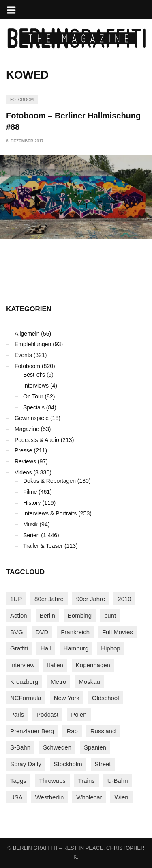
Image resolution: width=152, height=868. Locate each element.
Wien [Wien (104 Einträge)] (121, 797)
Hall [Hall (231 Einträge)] (46, 648)
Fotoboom (22, 100)
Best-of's (34, 375)
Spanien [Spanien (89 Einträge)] (95, 747)
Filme (30, 492)
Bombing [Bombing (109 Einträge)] (80, 615)
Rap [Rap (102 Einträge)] (72, 731)
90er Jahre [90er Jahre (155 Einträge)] (91, 599)
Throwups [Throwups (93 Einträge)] (52, 781)
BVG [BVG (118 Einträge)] (17, 632)
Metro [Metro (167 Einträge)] (58, 682)
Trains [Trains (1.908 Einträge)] (87, 781)
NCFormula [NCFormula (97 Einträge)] (26, 698)
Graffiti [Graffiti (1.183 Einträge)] (19, 648)
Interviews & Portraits (50, 513)
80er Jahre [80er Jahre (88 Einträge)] (49, 599)
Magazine (27, 429)
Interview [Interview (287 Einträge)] (22, 665)
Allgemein (27, 334)
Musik (31, 524)
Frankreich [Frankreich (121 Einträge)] (75, 632)
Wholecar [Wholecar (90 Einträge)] (89, 797)
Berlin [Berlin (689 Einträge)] (47, 615)
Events (23, 355)
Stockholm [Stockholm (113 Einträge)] (68, 764)
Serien (31, 535)
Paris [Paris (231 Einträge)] (17, 714)
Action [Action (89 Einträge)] (19, 615)
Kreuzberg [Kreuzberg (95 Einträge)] (24, 682)
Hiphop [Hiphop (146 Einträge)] (111, 648)
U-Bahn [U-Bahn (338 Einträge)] (118, 781)
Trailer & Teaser (43, 546)
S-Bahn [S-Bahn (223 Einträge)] (20, 747)
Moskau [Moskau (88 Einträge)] (89, 682)
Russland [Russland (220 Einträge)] (103, 731)
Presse (24, 450)
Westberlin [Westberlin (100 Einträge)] (50, 797)
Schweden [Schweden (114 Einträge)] (57, 747)
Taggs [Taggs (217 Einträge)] (18, 781)
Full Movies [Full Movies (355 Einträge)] (118, 632)
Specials (34, 407)
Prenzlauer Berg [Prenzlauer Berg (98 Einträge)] (32, 731)
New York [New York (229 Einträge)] (67, 698)
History (32, 503)
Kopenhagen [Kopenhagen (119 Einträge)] (93, 665)
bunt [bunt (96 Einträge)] (110, 615)
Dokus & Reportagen (49, 481)
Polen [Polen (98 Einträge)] (79, 714)
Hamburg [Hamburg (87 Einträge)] (76, 648)
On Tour (33, 396)
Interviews (36, 386)
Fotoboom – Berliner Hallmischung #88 (73, 121)
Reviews (25, 461)
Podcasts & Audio (37, 440)
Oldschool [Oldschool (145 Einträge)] (106, 698)
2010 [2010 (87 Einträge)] (124, 599)
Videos (23, 472)
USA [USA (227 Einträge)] (16, 797)
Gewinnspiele (32, 418)
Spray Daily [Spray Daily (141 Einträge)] (26, 764)
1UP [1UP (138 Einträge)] (16, 599)
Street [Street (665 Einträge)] (103, 764)
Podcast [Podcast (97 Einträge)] (47, 714)
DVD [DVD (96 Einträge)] (42, 632)
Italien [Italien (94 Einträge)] (55, 665)
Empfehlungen (33, 344)
